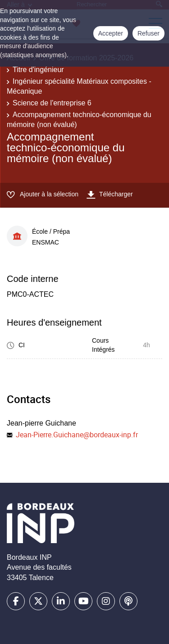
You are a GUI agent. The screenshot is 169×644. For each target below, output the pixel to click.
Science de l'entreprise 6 (52, 103)
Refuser (148, 33)
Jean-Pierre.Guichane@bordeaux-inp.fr (77, 435)
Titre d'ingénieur (38, 70)
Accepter (111, 33)
